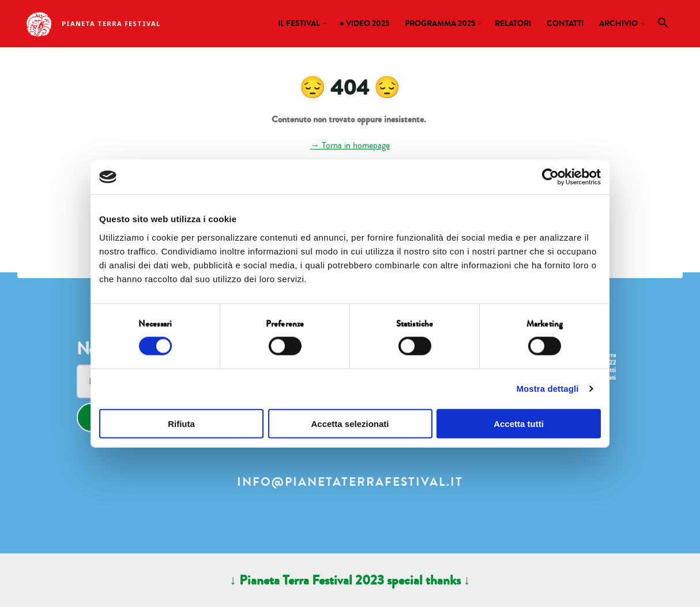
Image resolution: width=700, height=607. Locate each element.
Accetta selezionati (350, 423)
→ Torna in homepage (350, 145)
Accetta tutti (519, 423)
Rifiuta (181, 423)
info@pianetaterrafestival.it (350, 482)
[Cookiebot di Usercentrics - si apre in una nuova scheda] (550, 177)
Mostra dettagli (547, 389)
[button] (663, 25)
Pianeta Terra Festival (111, 23)
